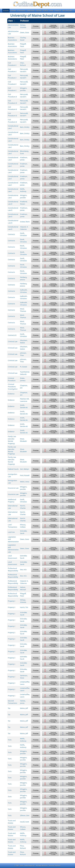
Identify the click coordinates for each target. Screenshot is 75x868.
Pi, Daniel (23, 367)
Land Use (11, 532)
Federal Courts (13, 469)
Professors (21, 11)
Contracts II (12, 335)
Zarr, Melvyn (25, 469)
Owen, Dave (24, 32)
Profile (46, 11)
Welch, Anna (25, 482)
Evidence (11, 394)
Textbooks (31, 11)
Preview (36, 26)
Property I (12, 601)
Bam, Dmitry (25, 127)
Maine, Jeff (24, 708)
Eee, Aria (23, 569)
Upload (39, 11)
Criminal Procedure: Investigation (13, 387)
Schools (6, 11)
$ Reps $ (58, 11)
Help (51, 11)
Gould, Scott (25, 822)
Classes (13, 11)
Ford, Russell (25, 475)
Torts (10, 740)
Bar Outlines (67, 11)
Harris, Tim (24, 607)
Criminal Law (13, 342)
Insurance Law (13, 488)
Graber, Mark (25, 222)
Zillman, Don (25, 815)
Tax (9, 708)
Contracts (11, 234)
